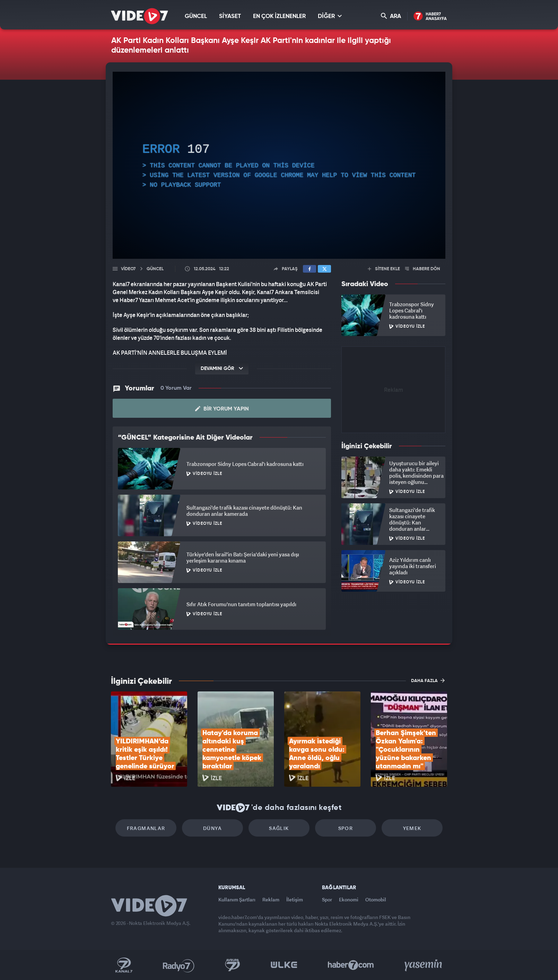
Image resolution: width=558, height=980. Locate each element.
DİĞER (330, 16)
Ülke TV (284, 965)
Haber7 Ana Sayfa (430, 16)
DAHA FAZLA (428, 680)
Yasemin (424, 965)
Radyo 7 (179, 965)
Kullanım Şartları (237, 899)
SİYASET (230, 16)
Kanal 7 (124, 965)
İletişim (295, 899)
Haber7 (351, 965)
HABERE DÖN (423, 269)
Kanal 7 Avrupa (233, 965)
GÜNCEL (196, 16)
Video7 (128, 269)
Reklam (271, 899)
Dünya (212, 828)
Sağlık (279, 828)
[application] (279, 165)
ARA (391, 16)
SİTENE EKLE (384, 269)
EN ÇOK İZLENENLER (279, 16)
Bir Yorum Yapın (222, 409)
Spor (346, 828)
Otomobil (376, 899)
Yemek (412, 828)
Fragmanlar (146, 828)
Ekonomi (349, 899)
